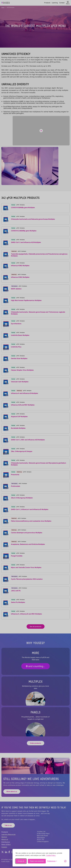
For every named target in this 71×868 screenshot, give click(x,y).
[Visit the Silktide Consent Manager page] (65, 861)
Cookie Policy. (51, 855)
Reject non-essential (37, 861)
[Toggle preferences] (52, 861)
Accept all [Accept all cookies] (21, 861)
